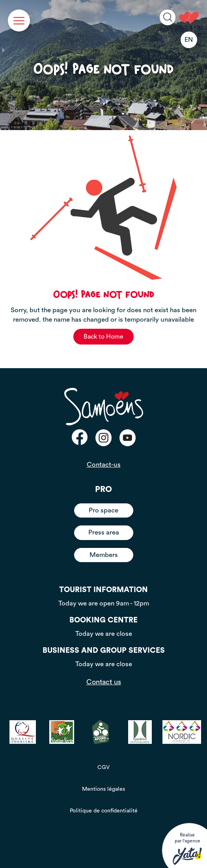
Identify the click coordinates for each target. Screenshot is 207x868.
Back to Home (103, 337)
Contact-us (104, 465)
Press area (104, 532)
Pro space (103, 510)
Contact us (104, 682)
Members (104, 555)
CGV (103, 767)
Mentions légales (103, 789)
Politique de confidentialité (104, 811)
